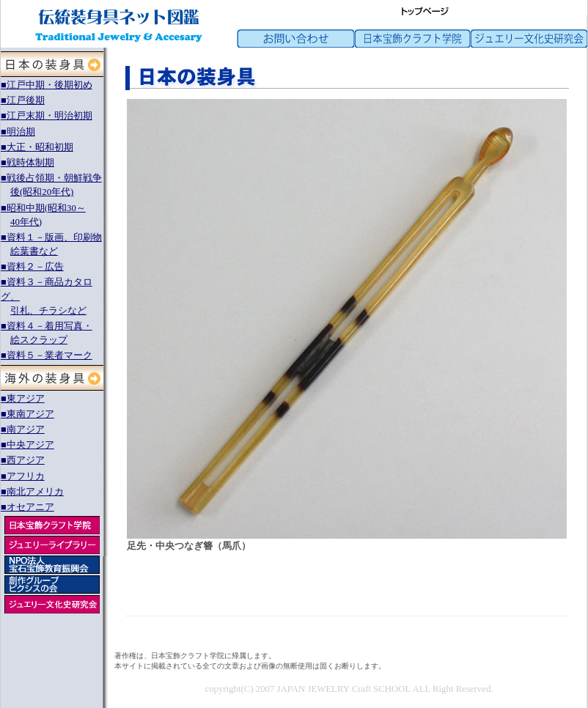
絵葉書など (34, 251)
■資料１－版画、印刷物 (51, 237)
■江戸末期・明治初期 (47, 116)
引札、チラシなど (48, 311)
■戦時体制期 (27, 163)
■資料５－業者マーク (47, 355)
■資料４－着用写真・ (47, 326)
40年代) (26, 222)
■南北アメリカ (32, 492)
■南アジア (23, 429)
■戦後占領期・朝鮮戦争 (51, 178)
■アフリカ (23, 476)
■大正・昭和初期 (37, 147)
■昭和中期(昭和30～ (43, 208)
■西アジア (23, 460)
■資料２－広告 (32, 267)
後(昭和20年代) (42, 192)
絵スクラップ (39, 340)
